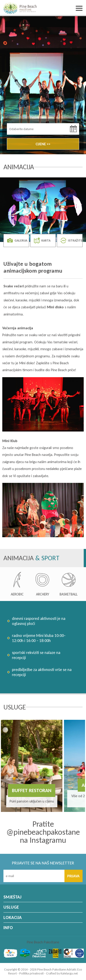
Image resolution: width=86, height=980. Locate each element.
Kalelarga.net (69, 973)
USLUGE (11, 907)
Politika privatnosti (31, 973)
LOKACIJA (13, 917)
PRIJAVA (73, 876)
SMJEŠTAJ (12, 897)
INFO (8, 928)
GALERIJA (17, 241)
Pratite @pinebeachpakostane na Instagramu (43, 832)
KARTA (42, 241)
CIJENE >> (43, 144)
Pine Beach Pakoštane (43, 942)
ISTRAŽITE (71, 241)
